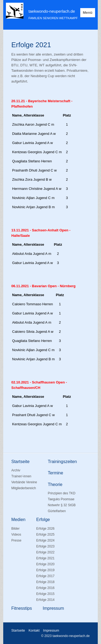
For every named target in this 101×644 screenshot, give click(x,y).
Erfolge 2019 (45, 570)
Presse (16, 540)
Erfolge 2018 (45, 582)
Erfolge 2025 (45, 535)
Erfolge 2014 (45, 600)
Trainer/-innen (21, 476)
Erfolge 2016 (45, 588)
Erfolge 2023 (45, 546)
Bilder (15, 529)
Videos (16, 535)
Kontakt (34, 631)
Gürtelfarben (57, 511)
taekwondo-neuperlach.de (52, 11)
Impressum (51, 631)
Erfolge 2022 (45, 552)
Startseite (18, 631)
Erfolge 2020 (45, 564)
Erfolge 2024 (45, 540)
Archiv (16, 470)
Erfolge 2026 (45, 529)
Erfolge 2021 (45, 558)
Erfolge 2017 (45, 576)
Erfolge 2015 (45, 594)
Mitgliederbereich (24, 488)
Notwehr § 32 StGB (62, 505)
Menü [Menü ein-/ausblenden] (88, 13)
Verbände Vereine (24, 482)
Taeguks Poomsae (61, 499)
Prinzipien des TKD (62, 493)
